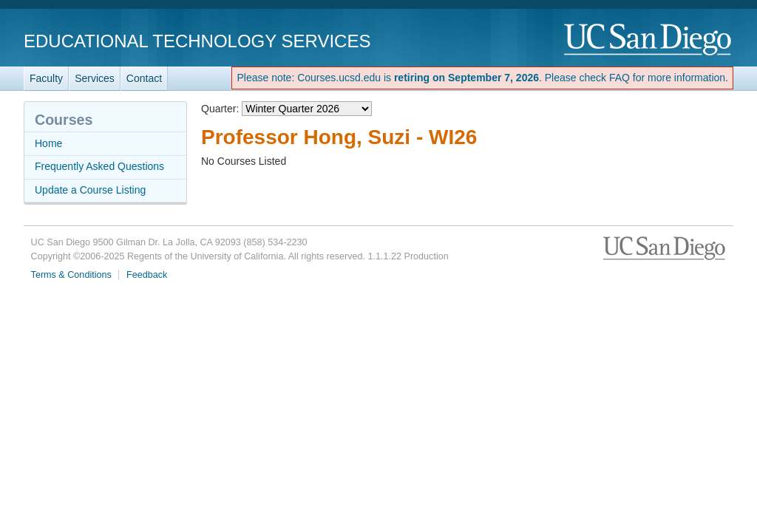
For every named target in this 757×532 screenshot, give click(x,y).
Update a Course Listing (90, 190)
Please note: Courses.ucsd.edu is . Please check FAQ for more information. (482, 78)
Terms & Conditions (71, 275)
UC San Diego (649, 40)
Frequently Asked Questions (99, 166)
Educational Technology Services (197, 41)
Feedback (147, 275)
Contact (144, 78)
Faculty (46, 78)
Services (95, 78)
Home (48, 143)
